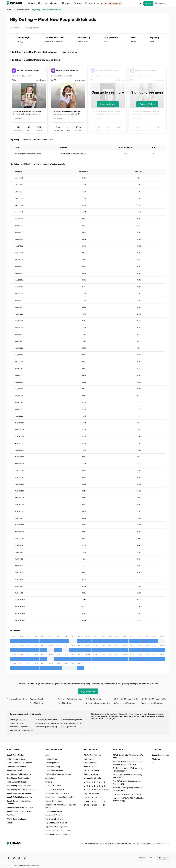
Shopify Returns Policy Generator (20, 808)
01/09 (87, 805)
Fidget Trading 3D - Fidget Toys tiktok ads (127, 699)
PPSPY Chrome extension (17, 819)
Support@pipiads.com (161, 755)
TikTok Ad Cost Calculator (17, 782)
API (153, 763)
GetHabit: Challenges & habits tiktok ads (100, 703)
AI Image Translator (53, 786)
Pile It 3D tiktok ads (36, 703)
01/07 (103, 805)
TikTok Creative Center (54, 770)
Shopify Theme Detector (16, 767)
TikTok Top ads (90, 763)
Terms (151, 858)
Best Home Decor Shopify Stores (58, 834)
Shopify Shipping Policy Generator (20, 811)
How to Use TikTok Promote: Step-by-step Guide (128, 776)
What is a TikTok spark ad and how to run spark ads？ (128, 789)
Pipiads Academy (91, 774)
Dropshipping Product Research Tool (60, 797)
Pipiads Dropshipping (54, 801)
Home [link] (9, 10)
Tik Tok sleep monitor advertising (71, 723)
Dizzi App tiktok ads (37, 699)
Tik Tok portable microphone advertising (72, 720)
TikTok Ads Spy (51, 759)
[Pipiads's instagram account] (25, 858)
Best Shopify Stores (53, 815)
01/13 (95, 801)
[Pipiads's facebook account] (8, 858)
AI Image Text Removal (54, 790)
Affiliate (10, 823)
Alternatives (50, 778)
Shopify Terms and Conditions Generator (19, 802)
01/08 (95, 805)
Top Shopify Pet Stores (54, 819)
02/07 (87, 798)
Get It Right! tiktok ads (93, 699)
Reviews (49, 782)
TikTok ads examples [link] (22, 10)
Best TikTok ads (91, 767)
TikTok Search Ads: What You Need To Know (128, 756)
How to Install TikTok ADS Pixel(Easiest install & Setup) (128, 799)
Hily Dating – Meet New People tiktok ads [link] (47, 10)
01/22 (103, 798)
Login (140, 3)
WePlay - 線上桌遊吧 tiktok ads (124, 703)
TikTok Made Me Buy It (54, 811)
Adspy (48, 755)
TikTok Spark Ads (52, 763)
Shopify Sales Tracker (15, 755)
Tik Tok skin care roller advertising (47, 723)
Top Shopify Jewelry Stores (56, 823)
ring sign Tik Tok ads (17, 723)
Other (104, 790)
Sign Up (148, 3)
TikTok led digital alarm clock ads (22, 730)
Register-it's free (108, 104)
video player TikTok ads (18, 720)
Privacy (141, 858)
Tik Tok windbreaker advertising (46, 720)
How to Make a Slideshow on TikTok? (128, 794)
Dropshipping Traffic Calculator (19, 774)
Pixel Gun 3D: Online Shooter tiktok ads (71, 699)
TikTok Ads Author (92, 770)
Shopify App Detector (15, 770)
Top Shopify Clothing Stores (56, 827)
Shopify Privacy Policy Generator (20, 793)
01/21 (87, 801)
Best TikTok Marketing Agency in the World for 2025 (127, 783)
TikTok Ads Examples (93, 755)
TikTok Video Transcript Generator (59, 774)
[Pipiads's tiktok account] (19, 858)
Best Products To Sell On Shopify (58, 830)
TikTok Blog (89, 759)
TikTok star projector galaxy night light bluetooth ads (47, 727)
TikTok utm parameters (16, 759)
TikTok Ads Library (53, 767)
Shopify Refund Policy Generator (19, 797)
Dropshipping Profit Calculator (19, 786)
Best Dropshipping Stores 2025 (58, 793)
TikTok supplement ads (68, 727)
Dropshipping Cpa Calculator (18, 778)
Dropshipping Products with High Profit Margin (61, 806)
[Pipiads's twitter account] (14, 858)
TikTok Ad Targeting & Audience (19, 763)
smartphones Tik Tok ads (19, 727)
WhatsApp (156, 759)
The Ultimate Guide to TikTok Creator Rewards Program (128, 770)
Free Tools (11, 815)
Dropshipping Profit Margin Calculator (22, 790)
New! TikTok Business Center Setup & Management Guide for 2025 (128, 763)
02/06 (95, 798)
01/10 (103, 801)
